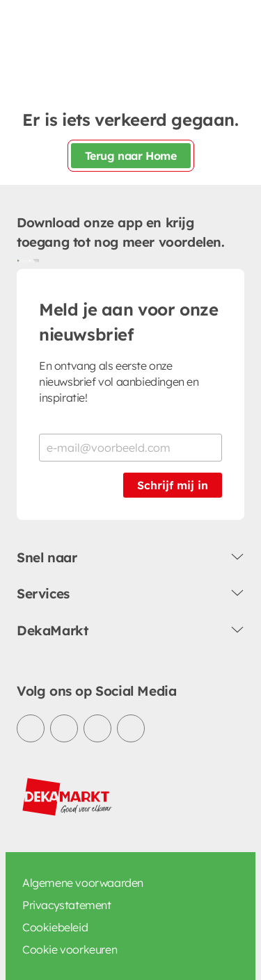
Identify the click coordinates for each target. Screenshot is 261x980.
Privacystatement (67, 905)
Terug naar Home (131, 156)
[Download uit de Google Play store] (22, 261)
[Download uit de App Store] (33, 261)
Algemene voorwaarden (83, 883)
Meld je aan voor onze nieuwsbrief (129, 322)
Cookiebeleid (55, 927)
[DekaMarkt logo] (68, 797)
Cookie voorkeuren (70, 949)
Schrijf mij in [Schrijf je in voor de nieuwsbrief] (173, 485)
